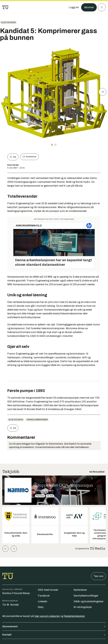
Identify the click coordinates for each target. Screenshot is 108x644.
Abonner (89, 7)
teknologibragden (37, 420)
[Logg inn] (74, 7)
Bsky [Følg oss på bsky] (41, 607)
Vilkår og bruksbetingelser (89, 601)
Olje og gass (8, 22)
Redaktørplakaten (74, 616)
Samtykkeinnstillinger (86, 596)
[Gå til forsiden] (5, 7)
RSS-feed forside (48, 590)
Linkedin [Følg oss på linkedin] (43, 601)
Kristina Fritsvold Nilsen (16, 593)
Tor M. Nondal (10, 605)
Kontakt (54, 635)
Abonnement (54, 626)
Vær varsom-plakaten (47, 616)
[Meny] (102, 7)
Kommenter (29, 157)
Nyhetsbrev (80, 590)
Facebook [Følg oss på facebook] (44, 596)
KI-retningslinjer (83, 607)
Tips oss (98, 576)
